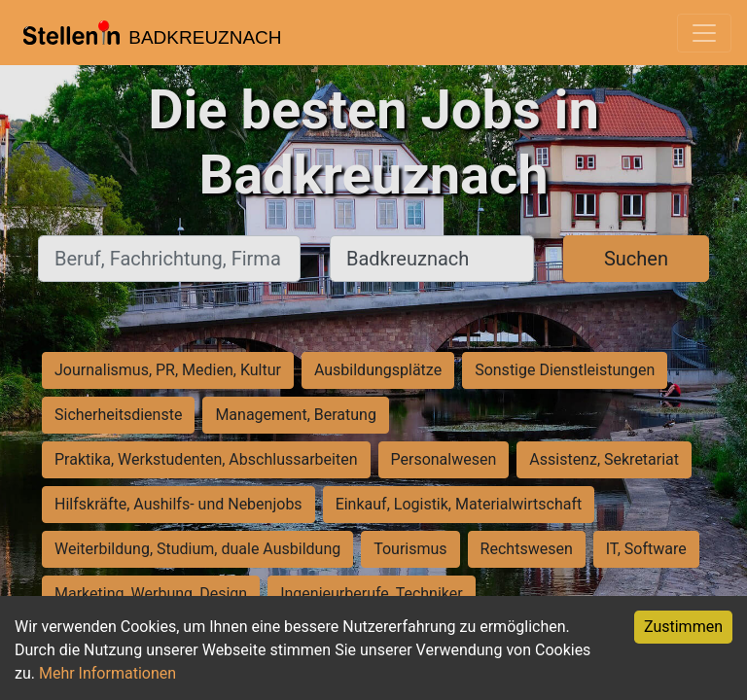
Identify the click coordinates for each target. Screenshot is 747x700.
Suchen (636, 259)
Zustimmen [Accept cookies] (683, 627)
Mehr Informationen (107, 673)
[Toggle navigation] (704, 33)
